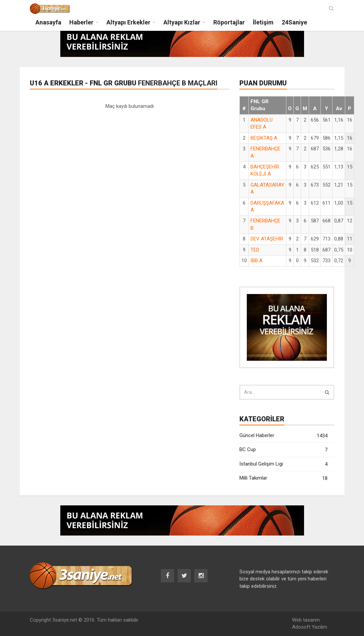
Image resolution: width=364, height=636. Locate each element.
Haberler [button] (81, 22)
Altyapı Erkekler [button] (128, 22)
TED (255, 250)
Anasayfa (48, 22)
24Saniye (294, 22)
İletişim (263, 22)
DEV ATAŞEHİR (267, 239)
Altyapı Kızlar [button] (182, 22)
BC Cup (283, 450)
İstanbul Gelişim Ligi (283, 464)
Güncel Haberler (283, 436)
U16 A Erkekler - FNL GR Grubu (124, 83)
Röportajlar (229, 22)
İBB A (257, 261)
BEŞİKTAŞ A (264, 138)
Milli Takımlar (283, 478)
